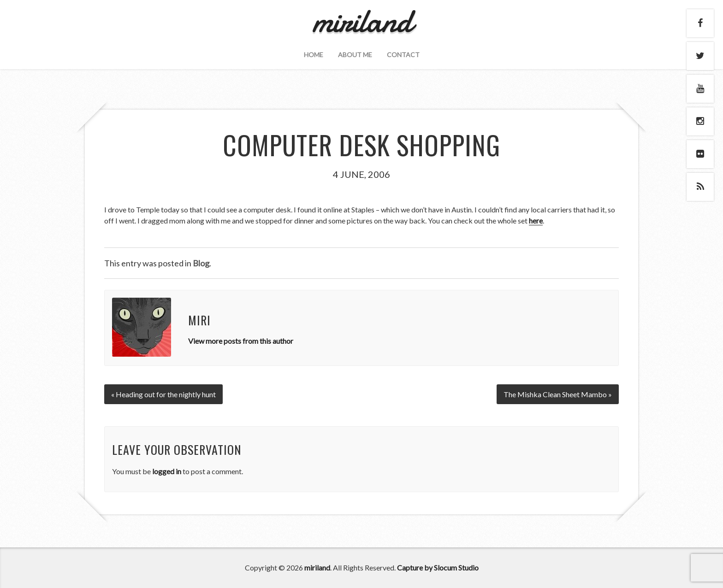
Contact (403, 55)
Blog (201, 263)
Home (314, 55)
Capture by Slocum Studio (438, 567)
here (536, 220)
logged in (167, 471)
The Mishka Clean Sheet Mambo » (558, 394)
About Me (355, 55)
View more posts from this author (241, 341)
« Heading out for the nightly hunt (163, 394)
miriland (317, 567)
